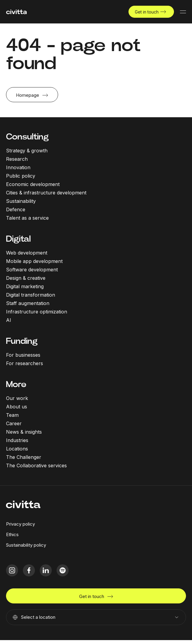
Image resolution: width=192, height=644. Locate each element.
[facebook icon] (29, 570)
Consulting (27, 137)
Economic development (33, 184)
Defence (16, 209)
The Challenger (24, 457)
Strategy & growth (27, 151)
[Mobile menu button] (183, 12)
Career (14, 423)
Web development (27, 253)
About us (17, 407)
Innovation (18, 167)
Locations (17, 449)
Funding (22, 341)
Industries (17, 440)
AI (9, 320)
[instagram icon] (12, 570)
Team (12, 415)
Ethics (12, 534)
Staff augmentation (28, 303)
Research (17, 159)
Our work (17, 398)
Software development (32, 270)
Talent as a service (27, 218)
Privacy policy (20, 524)
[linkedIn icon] (46, 570)
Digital (18, 239)
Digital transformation (31, 295)
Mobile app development (34, 261)
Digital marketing (25, 286)
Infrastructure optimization (37, 312)
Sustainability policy (26, 545)
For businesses (23, 355)
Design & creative (26, 278)
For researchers (25, 363)
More (16, 384)
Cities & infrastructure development (46, 193)
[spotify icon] (63, 570)
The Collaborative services (36, 465)
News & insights (24, 432)
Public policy (21, 176)
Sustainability (21, 201)
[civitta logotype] (16, 12)
